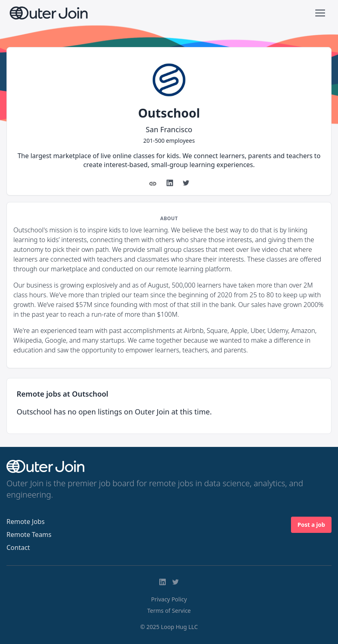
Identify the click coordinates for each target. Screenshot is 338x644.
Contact (18, 547)
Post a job (311, 525)
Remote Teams (29, 535)
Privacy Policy (169, 599)
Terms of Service (169, 611)
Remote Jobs (26, 522)
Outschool (169, 113)
